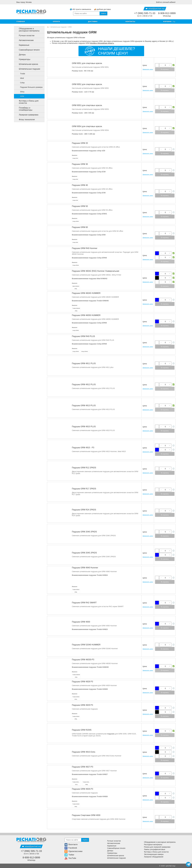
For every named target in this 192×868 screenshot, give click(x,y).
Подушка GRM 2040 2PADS (84, 532)
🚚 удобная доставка (102, 9)
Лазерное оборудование (154, 857)
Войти (166, 2)
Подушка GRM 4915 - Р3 (83, 448)
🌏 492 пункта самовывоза (80, 9)
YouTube (70, 858)
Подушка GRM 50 (80, 206)
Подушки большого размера (30, 87)
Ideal (20, 78)
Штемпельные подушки (59, 27)
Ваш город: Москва (24, 2)
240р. (76, 287)
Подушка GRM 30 (80, 164)
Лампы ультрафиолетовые (155, 849)
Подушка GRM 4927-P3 (82, 767)
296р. (76, 718)
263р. (76, 310)
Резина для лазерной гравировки (157, 847)
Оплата (56, 22)
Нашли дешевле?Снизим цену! (117, 51)
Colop (21, 83)
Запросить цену (148, 69)
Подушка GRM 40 (80, 185)
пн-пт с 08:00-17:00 (145, 16)
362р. (76, 805)
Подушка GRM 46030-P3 (83, 660)
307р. (76, 698)
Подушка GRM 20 (80, 143)
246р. (76, 591)
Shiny (21, 92)
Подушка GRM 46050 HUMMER (86, 315)
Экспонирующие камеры (154, 854)
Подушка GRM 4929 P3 (82, 705)
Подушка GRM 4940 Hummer (85, 568)
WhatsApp (167, 16)
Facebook (71, 848)
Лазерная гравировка (27, 115)
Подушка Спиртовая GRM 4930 (86, 815)
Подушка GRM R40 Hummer (85, 248)
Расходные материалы (153, 845)
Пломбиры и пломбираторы (24, 109)
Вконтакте (71, 844)
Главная (21, 22)
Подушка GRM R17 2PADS (84, 489)
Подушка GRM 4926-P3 (82, 789)
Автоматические (24, 40)
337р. (77, 783)
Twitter (69, 855)
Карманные (22, 45)
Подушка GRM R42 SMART (84, 603)
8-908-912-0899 (167, 13)
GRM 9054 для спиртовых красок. (87, 126)
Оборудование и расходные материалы (27, 30)
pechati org (170, 866)
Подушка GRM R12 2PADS (84, 468)
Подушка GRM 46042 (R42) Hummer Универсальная (96, 271)
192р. (76, 676)
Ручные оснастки (25, 36)
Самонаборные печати (27, 50)
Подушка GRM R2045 (82, 730)
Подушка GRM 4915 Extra (84, 752)
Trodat (21, 74)
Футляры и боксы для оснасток (27, 102)
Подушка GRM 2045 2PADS (84, 553)
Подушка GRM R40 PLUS (83, 336)
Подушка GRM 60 (80, 227)
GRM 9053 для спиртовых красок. (87, 105)
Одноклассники (73, 851)
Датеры (20, 55)
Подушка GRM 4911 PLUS (84, 363)
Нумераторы (23, 59)
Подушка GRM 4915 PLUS (84, 427)
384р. (87, 783)
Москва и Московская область (102, 43)
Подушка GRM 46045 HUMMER (86, 293)
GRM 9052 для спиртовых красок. (87, 84)
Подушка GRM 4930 (81, 622)
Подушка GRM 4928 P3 (82, 682)
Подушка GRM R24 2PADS (84, 510)
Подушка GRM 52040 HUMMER (86, 645)
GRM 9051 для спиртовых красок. (87, 63)
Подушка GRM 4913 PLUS (84, 406)
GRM (70, 27)
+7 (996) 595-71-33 (145, 13)
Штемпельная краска (26, 64)
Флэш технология (25, 120)
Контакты (130, 22)
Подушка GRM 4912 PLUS (84, 384)
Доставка (93, 22)
